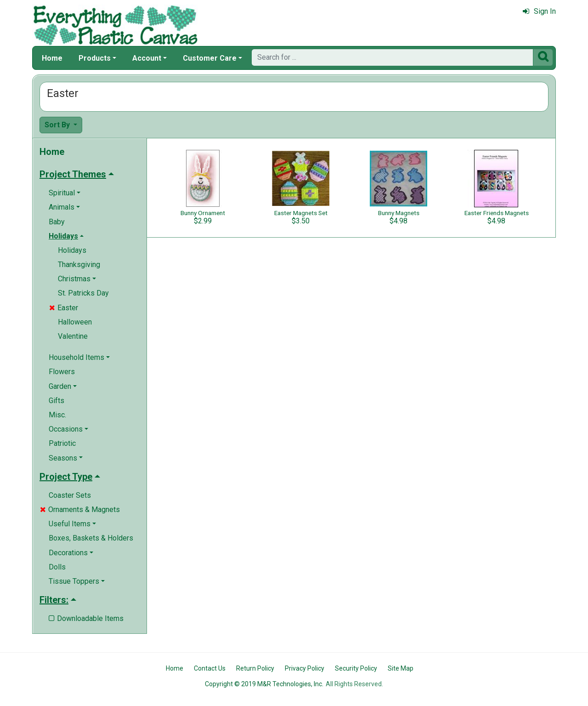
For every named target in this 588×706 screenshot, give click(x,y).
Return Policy (255, 668)
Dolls (57, 567)
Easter (64, 308)
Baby (57, 222)
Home (52, 58)
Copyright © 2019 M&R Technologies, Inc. (264, 684)
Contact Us (210, 668)
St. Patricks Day (83, 293)
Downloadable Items (86, 618)
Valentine (73, 336)
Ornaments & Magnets (80, 510)
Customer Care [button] (210, 58)
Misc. (57, 415)
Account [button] (147, 58)
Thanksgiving (79, 265)
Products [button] (95, 58)
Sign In (539, 11)
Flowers (62, 372)
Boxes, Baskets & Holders (91, 538)
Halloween (75, 322)
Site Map (401, 668)
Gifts (57, 401)
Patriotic (62, 443)
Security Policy (356, 668)
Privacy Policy (305, 668)
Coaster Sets (70, 495)
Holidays (72, 250)
